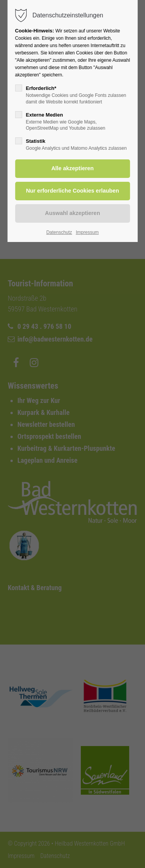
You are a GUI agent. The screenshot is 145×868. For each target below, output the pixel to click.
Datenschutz (59, 232)
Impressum (87, 232)
